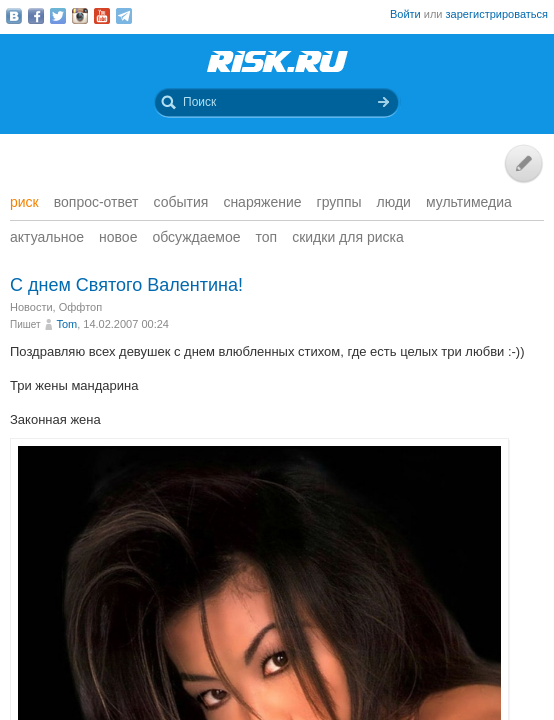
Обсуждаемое (196, 237)
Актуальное (47, 237)
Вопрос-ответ (96, 202)
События (181, 202)
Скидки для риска (348, 237)
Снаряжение (262, 202)
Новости (31, 307)
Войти (405, 14)
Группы (339, 202)
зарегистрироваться (497, 14)
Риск (24, 202)
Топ (267, 237)
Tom (66, 324)
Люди (394, 202)
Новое (118, 237)
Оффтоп (80, 307)
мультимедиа (469, 202)
